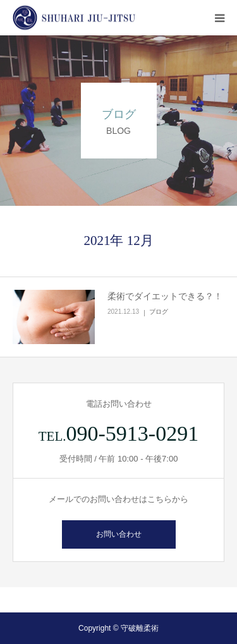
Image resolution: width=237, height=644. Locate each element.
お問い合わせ (119, 534)
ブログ (159, 312)
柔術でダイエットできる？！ (165, 296)
